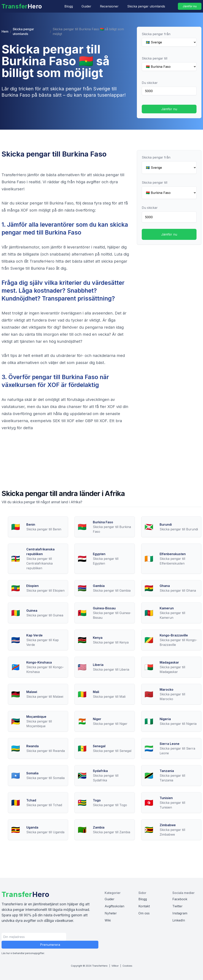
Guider (86, 6)
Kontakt (144, 906)
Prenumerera (50, 945)
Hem (5, 31)
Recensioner (109, 6)
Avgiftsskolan (114, 906)
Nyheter (111, 913)
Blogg (69, 6)
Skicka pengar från (156, 34)
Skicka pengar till (155, 58)
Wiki (108, 920)
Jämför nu (190, 6)
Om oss (144, 913)
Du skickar (150, 83)
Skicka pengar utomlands (146, 6)
